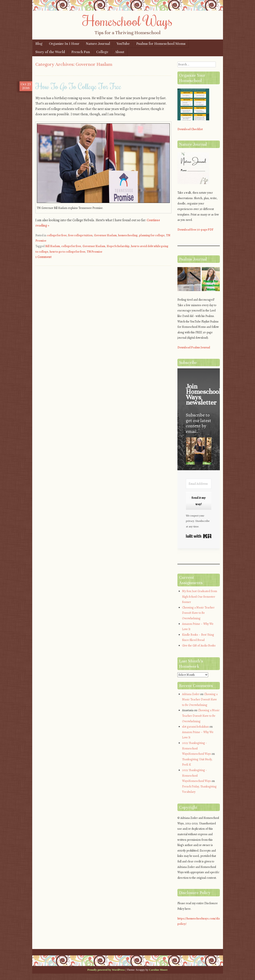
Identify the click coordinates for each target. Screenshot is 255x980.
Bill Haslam (52, 246)
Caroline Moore (158, 970)
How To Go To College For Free (78, 86)
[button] (199, 452)
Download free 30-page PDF (195, 230)
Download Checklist (190, 129)
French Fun (81, 52)
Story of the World (50, 52)
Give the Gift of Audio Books (199, 646)
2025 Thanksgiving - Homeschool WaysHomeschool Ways (196, 748)
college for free (57, 235)
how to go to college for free (67, 252)
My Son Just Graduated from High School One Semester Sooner (200, 597)
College (102, 52)
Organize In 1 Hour (64, 44)
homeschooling (128, 235)
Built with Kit (199, 536)
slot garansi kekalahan (195, 727)
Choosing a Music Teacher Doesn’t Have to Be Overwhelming (198, 613)
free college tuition (80, 235)
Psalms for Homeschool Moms (161, 44)
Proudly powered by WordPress (106, 970)
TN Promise (94, 252)
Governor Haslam (105, 235)
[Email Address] (199, 484)
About (120, 52)
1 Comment (43, 257)
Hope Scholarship (118, 246)
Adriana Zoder (191, 694)
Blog (39, 44)
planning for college (152, 235)
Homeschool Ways (127, 21)
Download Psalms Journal (194, 347)
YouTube (123, 44)
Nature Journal (98, 44)
